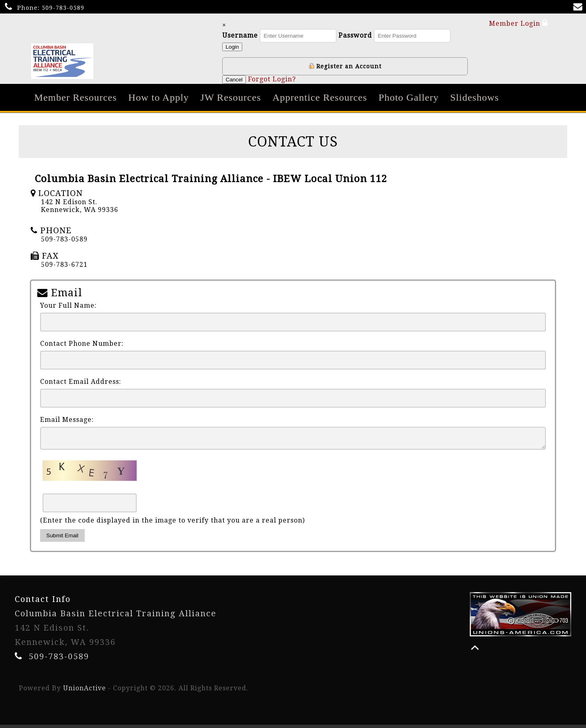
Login (233, 47)
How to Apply (159, 97)
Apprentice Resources (320, 97)
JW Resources (231, 97)
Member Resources (76, 97)
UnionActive (85, 691)
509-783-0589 (63, 8)
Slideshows (474, 97)
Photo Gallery (409, 97)
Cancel (235, 80)
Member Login (518, 23)
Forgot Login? (272, 79)
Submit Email (62, 539)
